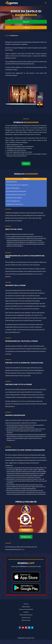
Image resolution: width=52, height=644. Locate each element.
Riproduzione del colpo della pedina (16, 191)
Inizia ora (26, 164)
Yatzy (23, 549)
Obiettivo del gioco (12, 182)
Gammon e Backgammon (13, 201)
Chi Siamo (26, 604)
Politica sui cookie (26, 620)
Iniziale (7, 35)
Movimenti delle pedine (13, 188)
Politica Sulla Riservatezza (26, 615)
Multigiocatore (26, 537)
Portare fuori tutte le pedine (14, 198)
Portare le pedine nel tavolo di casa (16, 195)
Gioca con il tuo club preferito (26, 609)
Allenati (27, 27)
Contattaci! (26, 612)
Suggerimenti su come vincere (15, 204)
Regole (26, 179)
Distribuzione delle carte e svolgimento (17, 185)
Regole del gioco (26, 607)
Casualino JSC (21, 638)
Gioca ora (26, 22)
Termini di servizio (26, 618)
